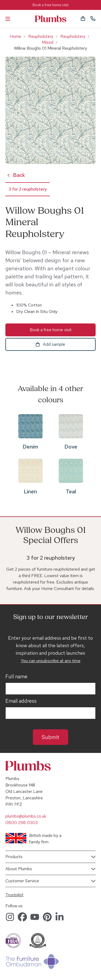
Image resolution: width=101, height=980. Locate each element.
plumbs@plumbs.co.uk (26, 816)
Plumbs (51, 19)
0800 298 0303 (22, 823)
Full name (16, 677)
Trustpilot (14, 895)
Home (15, 36)
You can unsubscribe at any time (51, 661)
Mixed (48, 42)
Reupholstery (41, 36)
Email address (21, 701)
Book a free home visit (50, 5)
